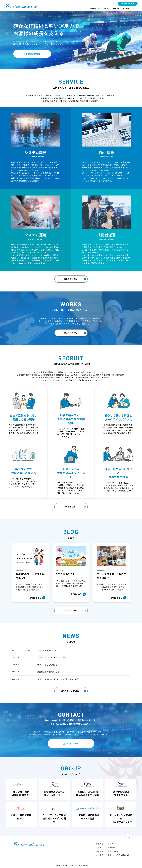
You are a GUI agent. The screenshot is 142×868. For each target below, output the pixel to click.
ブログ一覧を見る (70, 611)
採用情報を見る (70, 507)
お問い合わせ (129, 4)
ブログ (135, 8)
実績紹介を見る (70, 333)
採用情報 (116, 8)
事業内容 (93, 8)
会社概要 (126, 8)
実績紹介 (107, 8)
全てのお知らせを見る (70, 691)
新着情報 (111, 847)
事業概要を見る (70, 279)
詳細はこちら (36, 598)
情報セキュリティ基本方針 (119, 855)
